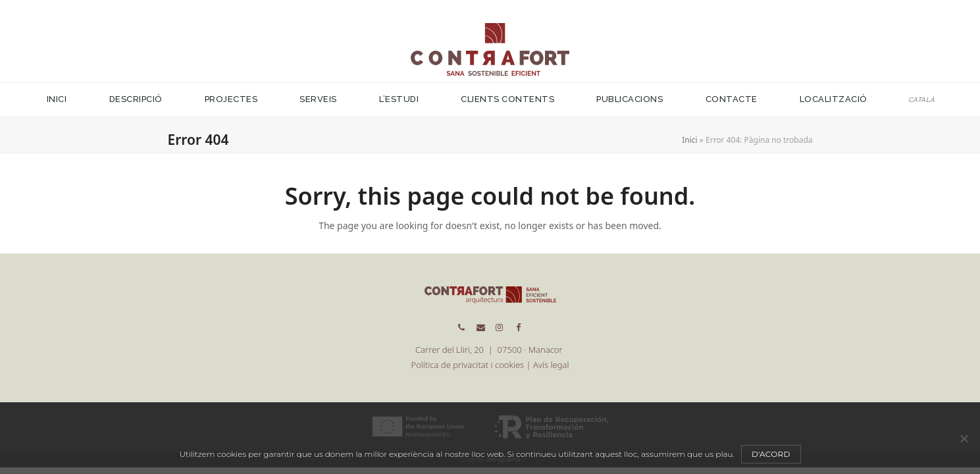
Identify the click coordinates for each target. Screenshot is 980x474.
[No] (964, 438)
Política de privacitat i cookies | (473, 365)
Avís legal (551, 365)
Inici (689, 140)
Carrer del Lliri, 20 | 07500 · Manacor (490, 350)
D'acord (771, 454)
